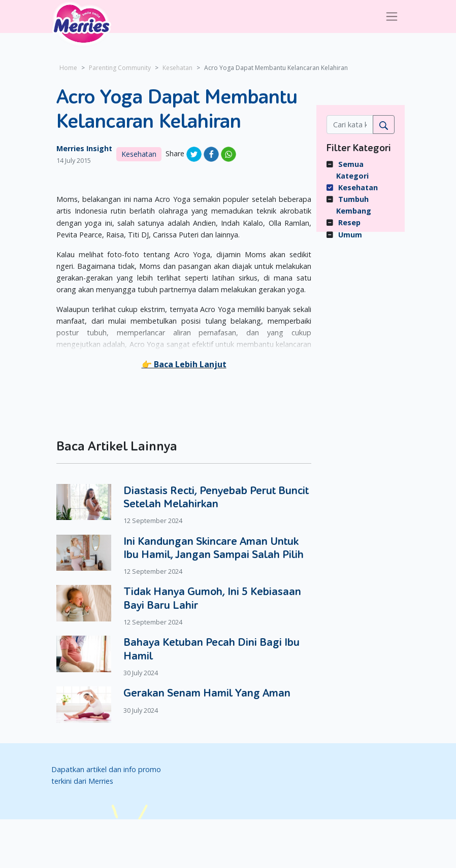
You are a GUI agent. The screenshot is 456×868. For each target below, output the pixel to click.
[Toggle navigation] (392, 16)
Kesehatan (177, 68)
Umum (350, 235)
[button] (184, 364)
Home (68, 68)
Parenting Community (120, 68)
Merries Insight (84, 148)
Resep (349, 222)
